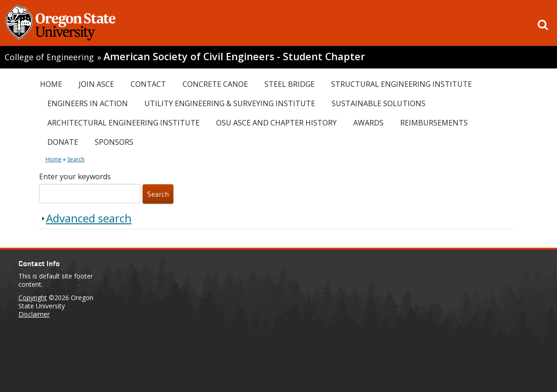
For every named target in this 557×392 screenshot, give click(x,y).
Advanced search (89, 218)
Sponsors (114, 142)
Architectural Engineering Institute (123, 123)
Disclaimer (34, 314)
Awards (368, 123)
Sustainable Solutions (379, 103)
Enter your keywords (75, 176)
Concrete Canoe (215, 84)
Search (76, 159)
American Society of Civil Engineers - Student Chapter (234, 56)
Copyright (33, 298)
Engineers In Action (88, 103)
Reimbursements (434, 123)
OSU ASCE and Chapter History (276, 123)
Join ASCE (96, 84)
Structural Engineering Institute (402, 84)
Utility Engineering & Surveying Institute (230, 103)
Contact (148, 84)
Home (51, 84)
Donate (63, 142)
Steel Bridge (290, 84)
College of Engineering (49, 57)
